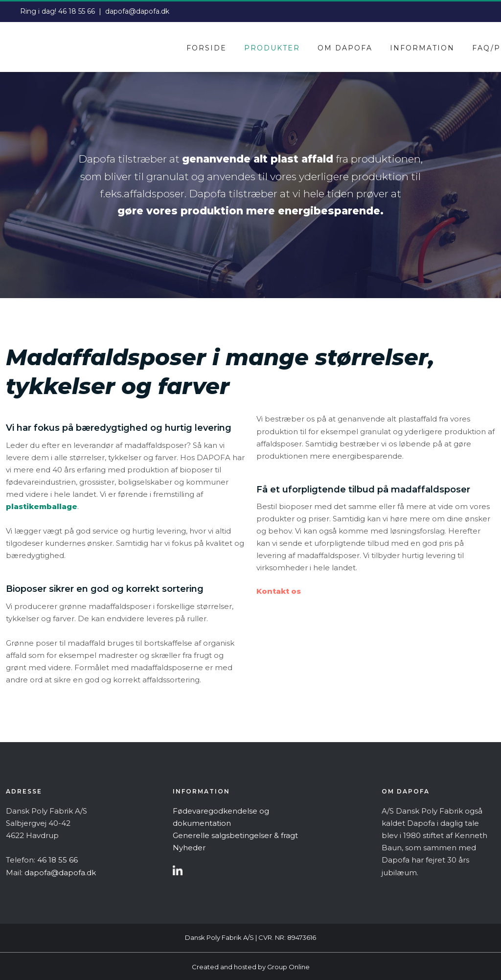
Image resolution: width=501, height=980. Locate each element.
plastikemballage (42, 506)
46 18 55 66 (77, 11)
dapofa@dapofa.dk (137, 11)
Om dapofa (345, 48)
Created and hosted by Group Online (251, 967)
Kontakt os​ (279, 591)
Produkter (272, 48)
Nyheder (189, 848)
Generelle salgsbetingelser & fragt (235, 835)
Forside (206, 48)
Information (422, 48)
